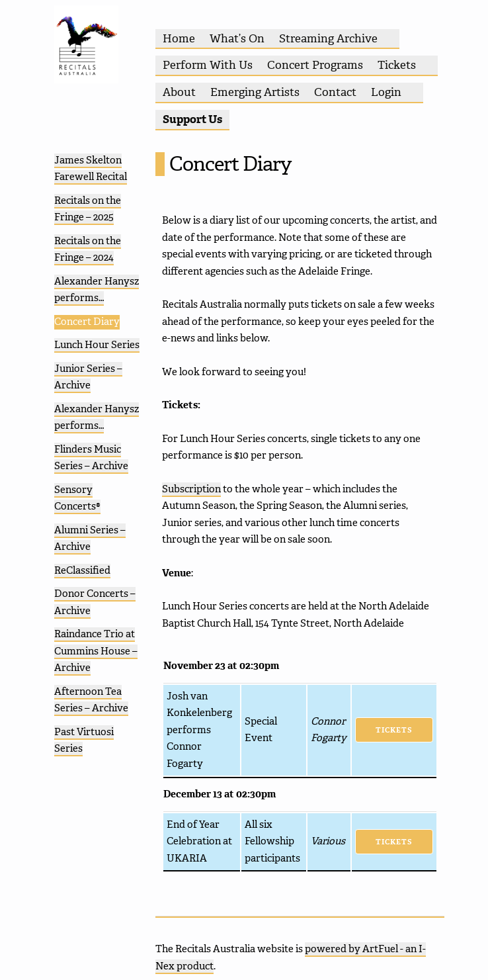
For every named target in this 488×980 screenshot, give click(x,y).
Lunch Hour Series (97, 345)
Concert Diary (87, 322)
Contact (335, 92)
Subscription (191, 489)
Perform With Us (208, 65)
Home (179, 38)
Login (386, 92)
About (179, 92)
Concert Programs (315, 65)
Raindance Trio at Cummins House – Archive (96, 651)
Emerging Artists (255, 92)
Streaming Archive (328, 38)
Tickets (397, 65)
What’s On (237, 38)
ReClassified (82, 570)
